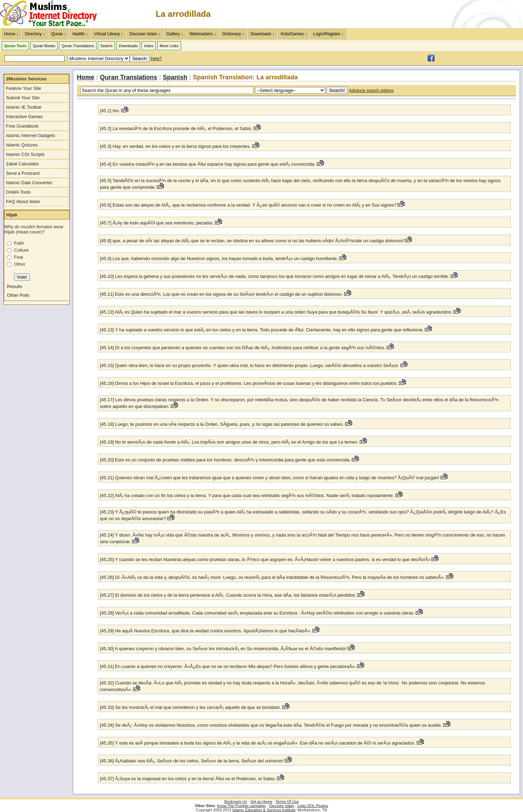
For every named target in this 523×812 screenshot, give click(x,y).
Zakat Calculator (23, 164)
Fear (19, 257)
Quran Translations (78, 46)
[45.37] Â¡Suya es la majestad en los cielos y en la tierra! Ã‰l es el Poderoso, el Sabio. (188, 779)
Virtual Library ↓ (108, 34)
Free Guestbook (22, 126)
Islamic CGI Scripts (25, 154)
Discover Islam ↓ (145, 34)
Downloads (128, 46)
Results (14, 286)
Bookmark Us (236, 802)
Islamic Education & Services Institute (264, 810)
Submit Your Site (23, 98)
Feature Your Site (23, 88)
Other (20, 264)
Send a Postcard (23, 173)
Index (149, 46)
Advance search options (371, 91)
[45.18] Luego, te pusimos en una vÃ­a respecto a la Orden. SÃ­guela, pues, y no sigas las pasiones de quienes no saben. (223, 424)
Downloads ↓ (263, 34)
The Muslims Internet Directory (52, 14)
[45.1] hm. (111, 111)
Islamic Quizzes (22, 145)
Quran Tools (15, 46)
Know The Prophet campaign (242, 806)
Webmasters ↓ (203, 34)
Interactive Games (24, 117)
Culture (21, 250)
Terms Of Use (287, 802)
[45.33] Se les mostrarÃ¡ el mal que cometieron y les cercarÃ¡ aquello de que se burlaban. (191, 707)
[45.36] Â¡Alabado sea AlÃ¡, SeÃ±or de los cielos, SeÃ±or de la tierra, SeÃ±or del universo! (192, 761)
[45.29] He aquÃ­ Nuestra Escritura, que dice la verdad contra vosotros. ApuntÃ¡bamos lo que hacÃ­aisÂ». (206, 631)
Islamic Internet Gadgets (31, 135)
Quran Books (44, 46)
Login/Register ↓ (328, 34)
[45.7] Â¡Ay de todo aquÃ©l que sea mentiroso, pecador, (157, 223)
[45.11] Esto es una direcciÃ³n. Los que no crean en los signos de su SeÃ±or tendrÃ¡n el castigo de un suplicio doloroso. (222, 294)
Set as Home (261, 802)
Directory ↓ (35, 34)
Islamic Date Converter (29, 183)
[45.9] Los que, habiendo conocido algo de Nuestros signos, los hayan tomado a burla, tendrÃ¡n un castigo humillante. (220, 258)
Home (86, 77)
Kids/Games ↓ (294, 34)
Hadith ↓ (80, 34)
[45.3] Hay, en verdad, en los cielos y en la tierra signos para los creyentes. (176, 146)
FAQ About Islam (23, 202)
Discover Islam (282, 806)
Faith (19, 243)
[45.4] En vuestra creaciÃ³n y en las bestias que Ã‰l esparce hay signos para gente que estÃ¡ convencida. (208, 164)
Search (106, 46)
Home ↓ (11, 34)
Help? (156, 59)
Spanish (175, 77)
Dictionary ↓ (233, 34)
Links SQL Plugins (313, 806)
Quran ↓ (59, 34)
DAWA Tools (18, 192)
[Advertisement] (441, 14)
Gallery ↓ (175, 34)
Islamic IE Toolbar (24, 107)
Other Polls (18, 295)
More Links (169, 46)
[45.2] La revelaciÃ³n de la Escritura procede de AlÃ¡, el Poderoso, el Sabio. (177, 128)
